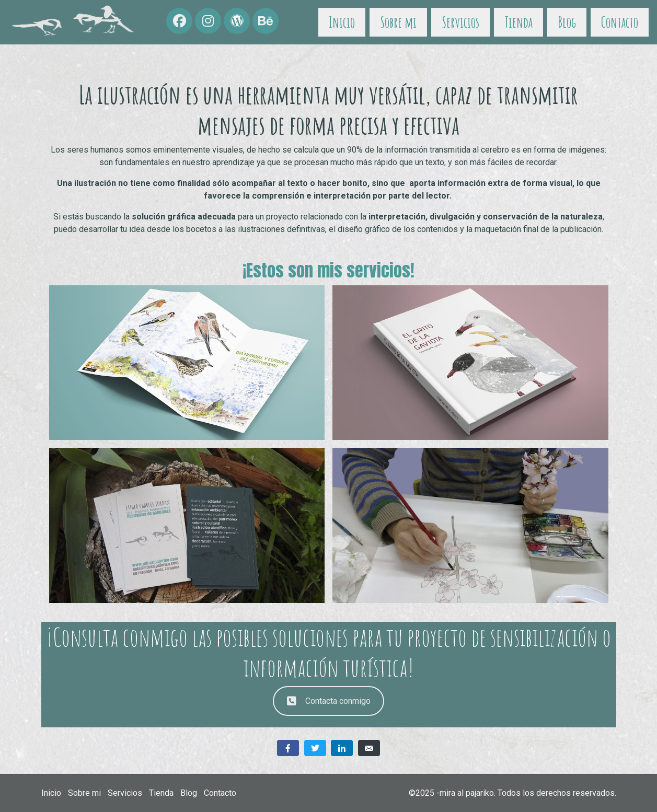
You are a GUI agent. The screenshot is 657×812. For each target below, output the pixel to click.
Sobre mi (398, 22)
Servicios (460, 22)
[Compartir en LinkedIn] (342, 748)
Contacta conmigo (329, 701)
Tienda (518, 22)
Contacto (620, 22)
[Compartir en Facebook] (288, 748)
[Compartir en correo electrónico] (369, 748)
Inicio (342, 22)
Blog (567, 22)
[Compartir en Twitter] (315, 748)
